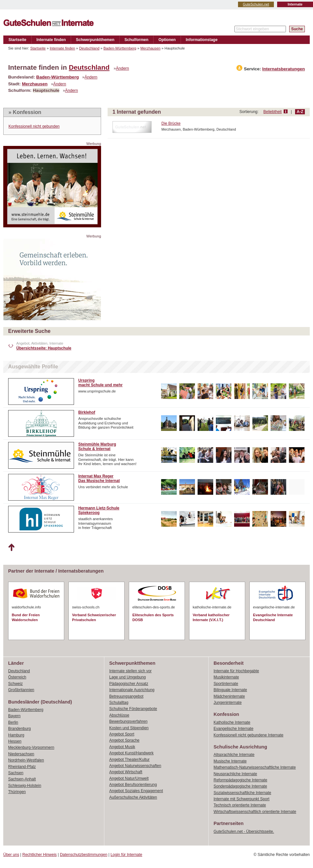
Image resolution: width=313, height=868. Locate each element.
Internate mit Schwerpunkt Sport (241, 799)
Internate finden (51, 40)
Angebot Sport (122, 734)
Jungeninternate (228, 703)
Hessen (15, 741)
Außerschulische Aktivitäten (133, 797)
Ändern (123, 68)
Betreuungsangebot (126, 696)
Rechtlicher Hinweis (40, 855)
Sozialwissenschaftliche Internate (242, 793)
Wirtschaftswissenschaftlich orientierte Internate (255, 812)
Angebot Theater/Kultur (129, 760)
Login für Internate (126, 855)
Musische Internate (230, 761)
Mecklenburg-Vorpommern (31, 747)
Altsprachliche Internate (234, 755)
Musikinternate (226, 677)
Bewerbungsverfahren (128, 721)
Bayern (14, 716)
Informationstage (202, 40)
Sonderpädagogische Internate (240, 786)
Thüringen (17, 792)
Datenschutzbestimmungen (84, 855)
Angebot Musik (122, 747)
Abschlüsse (119, 715)
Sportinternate (226, 684)
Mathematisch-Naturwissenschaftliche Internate (255, 767)
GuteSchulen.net (256, 4)
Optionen (167, 40)
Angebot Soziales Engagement (136, 791)
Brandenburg (19, 729)
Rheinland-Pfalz (22, 767)
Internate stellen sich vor (130, 671)
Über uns (11, 855)
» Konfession (25, 112)
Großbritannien (21, 690)
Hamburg (16, 735)
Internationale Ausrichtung (132, 690)
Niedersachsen (21, 754)
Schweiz (15, 684)
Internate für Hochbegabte (236, 671)
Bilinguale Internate (230, 690)
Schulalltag (119, 703)
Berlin (13, 722)
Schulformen (136, 40)
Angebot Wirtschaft (126, 772)
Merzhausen (151, 48)
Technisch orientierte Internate (240, 805)
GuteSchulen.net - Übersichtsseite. (244, 832)
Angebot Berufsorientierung (133, 785)
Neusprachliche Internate (235, 774)
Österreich (17, 677)
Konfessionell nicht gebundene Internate (248, 735)
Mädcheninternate (229, 696)
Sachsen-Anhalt (22, 779)
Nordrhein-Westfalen (26, 760)
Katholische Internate (232, 722)
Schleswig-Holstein (25, 786)
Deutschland (89, 48)
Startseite (17, 40)
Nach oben (11, 548)
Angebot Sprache (124, 740)
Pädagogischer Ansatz (129, 684)
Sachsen (16, 773)
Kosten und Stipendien (129, 728)
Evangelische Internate (233, 729)
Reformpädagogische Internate (240, 780)
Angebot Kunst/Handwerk (131, 753)
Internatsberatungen (283, 69)
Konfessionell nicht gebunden (34, 126)
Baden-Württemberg (120, 48)
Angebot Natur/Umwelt (129, 778)
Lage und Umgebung (127, 677)
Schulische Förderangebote (133, 709)
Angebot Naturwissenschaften (135, 766)
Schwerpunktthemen (95, 40)
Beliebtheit (273, 112)
